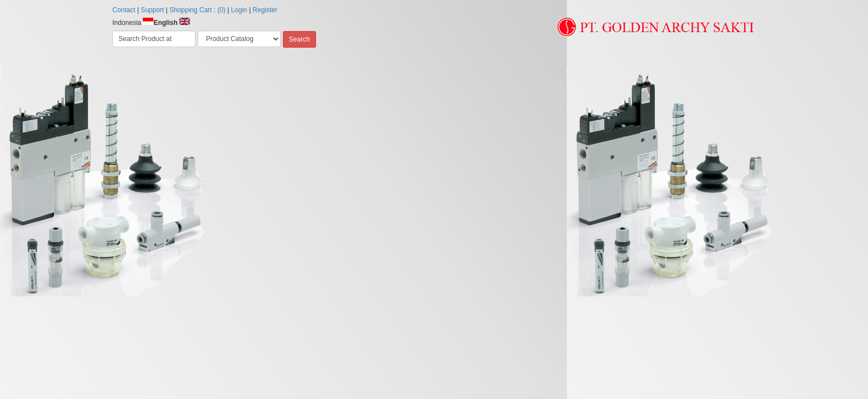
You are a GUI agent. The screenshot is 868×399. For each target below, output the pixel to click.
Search (299, 39)
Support (152, 10)
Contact (124, 10)
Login (239, 10)
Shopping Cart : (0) (197, 10)
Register (265, 10)
